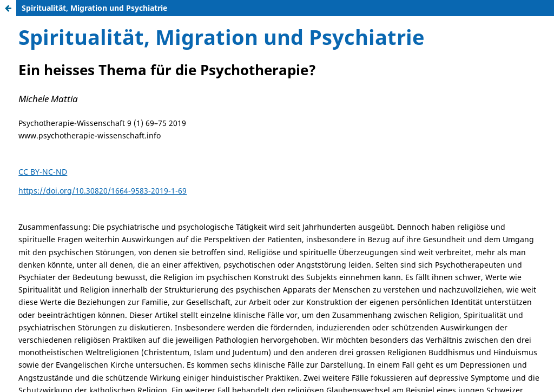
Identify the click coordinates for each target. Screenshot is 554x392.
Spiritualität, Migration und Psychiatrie (94, 8)
